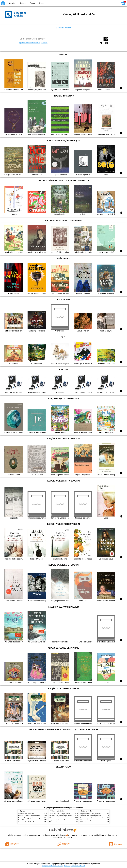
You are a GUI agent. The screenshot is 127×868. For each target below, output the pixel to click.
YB (94, 3)
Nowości (12, 3)
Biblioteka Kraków (64, 28)
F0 (105, 3)
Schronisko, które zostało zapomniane (60, 822)
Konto (42, 3)
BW (89, 3)
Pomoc (32, 3)
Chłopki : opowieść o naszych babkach (60, 814)
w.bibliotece (62, 835)
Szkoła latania (22, 820)
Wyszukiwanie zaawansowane (30, 43)
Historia (23, 3)
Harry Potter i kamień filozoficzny (27, 822)
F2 (115, 3)
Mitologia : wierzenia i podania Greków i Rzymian (32, 816)
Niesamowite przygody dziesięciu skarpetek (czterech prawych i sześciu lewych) (40, 818)
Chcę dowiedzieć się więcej (52, 866)
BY (99, 3)
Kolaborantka (83, 822)
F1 (109, 3)
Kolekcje (44, 43)
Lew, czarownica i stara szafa (26, 814)
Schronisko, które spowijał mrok (89, 820)
